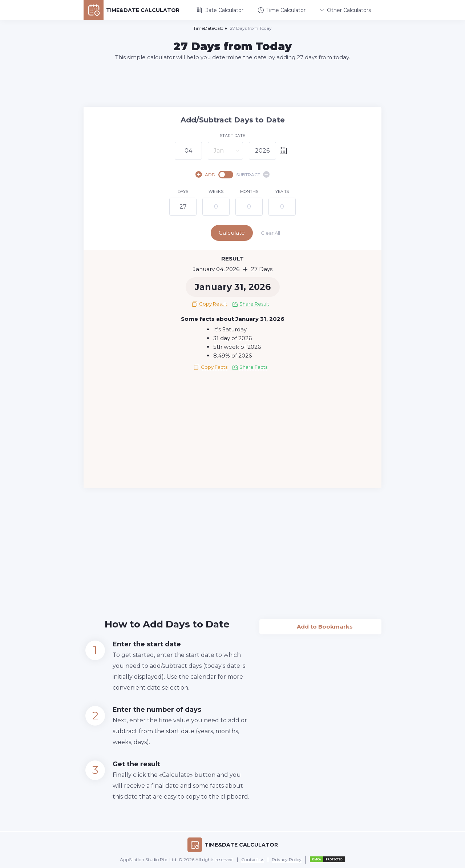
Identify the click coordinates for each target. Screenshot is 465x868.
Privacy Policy (287, 860)
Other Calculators (345, 10)
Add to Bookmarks (321, 625)
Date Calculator (220, 10)
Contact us (253, 860)
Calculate (232, 233)
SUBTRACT (253, 174)
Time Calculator (282, 10)
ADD (205, 174)
